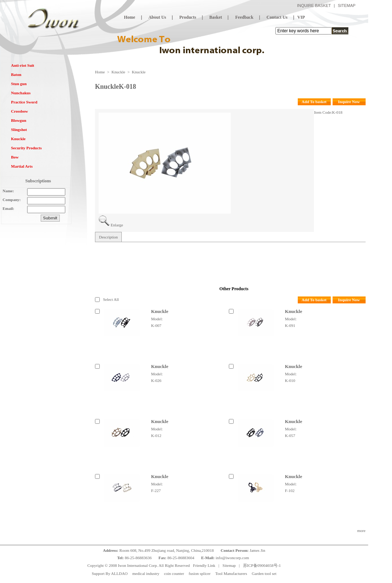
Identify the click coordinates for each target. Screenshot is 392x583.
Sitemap (229, 565)
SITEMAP (347, 6)
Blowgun (19, 120)
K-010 (290, 380)
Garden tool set (264, 573)
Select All (111, 299)
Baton (16, 74)
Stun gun (19, 84)
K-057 (290, 436)
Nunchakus (21, 93)
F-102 (290, 491)
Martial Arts (22, 166)
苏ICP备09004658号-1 (262, 565)
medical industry (146, 573)
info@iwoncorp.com (233, 558)
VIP (301, 17)
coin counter (174, 573)
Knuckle (18, 139)
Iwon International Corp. (138, 565)
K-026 (156, 380)
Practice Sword (24, 102)
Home (100, 72)
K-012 (156, 436)
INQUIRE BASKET (314, 6)
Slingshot (19, 130)
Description (108, 237)
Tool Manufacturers (231, 573)
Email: (8, 208)
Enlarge (117, 225)
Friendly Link (204, 565)
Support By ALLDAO (110, 573)
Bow (15, 157)
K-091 (290, 325)
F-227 (156, 491)
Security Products (26, 148)
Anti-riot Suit (23, 65)
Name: (8, 191)
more (361, 531)
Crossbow (19, 111)
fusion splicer (200, 573)
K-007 (156, 325)
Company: (12, 200)
